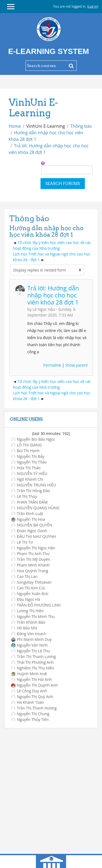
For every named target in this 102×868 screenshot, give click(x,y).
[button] (43, 163)
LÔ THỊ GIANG (26, 445)
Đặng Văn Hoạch (29, 634)
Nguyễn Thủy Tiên (30, 719)
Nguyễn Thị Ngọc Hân (33, 548)
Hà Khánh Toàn (28, 702)
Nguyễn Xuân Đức (30, 594)
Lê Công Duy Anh (29, 691)
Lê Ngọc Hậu (44, 309)
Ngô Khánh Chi (27, 479)
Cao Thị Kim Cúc (28, 588)
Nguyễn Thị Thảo (29, 462)
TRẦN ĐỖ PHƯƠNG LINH (36, 605)
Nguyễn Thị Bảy (28, 456)
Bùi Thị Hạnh (25, 451)
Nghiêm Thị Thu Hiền (33, 668)
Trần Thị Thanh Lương (33, 657)
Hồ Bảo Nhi (24, 628)
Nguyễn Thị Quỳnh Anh (35, 685)
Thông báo (81, 126)
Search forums (63, 184)
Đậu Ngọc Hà (26, 599)
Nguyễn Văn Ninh (29, 645)
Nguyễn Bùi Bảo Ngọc (33, 439)
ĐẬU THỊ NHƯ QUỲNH (34, 536)
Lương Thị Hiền (27, 611)
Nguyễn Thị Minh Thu (33, 616)
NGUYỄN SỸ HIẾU (29, 473)
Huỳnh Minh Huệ (29, 674)
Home (15, 126)
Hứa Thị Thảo (26, 468)
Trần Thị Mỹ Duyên (31, 559)
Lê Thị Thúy (24, 496)
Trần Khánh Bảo (28, 622)
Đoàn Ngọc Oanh (29, 531)
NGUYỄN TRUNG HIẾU (34, 485)
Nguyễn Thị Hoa (28, 519)
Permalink (52, 365)
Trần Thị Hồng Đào (31, 491)
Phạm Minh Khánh (30, 565)
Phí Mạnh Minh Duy (31, 639)
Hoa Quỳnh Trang (30, 571)
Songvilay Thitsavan (31, 582)
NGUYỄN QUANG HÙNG (35, 508)
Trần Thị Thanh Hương (34, 708)
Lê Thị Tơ (22, 542)
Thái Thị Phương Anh (32, 662)
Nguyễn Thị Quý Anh (32, 697)
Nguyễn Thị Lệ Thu (30, 651)
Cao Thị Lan (24, 576)
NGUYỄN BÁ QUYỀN (32, 525)
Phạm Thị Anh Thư (30, 554)
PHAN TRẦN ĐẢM (29, 502)
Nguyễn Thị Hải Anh (32, 679)
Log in (93, 6)
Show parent (77, 365)
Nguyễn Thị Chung (30, 714)
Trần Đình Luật (27, 514)
